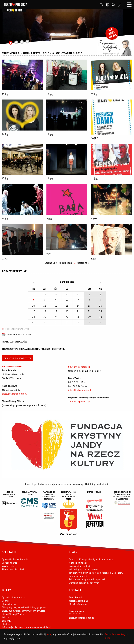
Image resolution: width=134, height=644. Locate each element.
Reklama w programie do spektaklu (88, 579)
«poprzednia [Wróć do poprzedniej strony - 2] (66, 263)
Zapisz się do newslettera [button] (17, 358)
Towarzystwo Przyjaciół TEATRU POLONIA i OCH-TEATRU (34, 349)
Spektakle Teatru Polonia (15, 559)
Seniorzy (6, 621)
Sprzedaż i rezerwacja (13, 597)
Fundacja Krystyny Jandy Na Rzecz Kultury (91, 559)
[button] (129, 4)
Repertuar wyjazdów (14, 342)
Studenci (7, 624)
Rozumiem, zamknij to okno (117, 636)
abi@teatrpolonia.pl (79, 402)
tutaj (49, 634)
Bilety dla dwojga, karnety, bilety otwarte (24, 611)
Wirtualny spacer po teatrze (84, 569)
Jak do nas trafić (12, 366)
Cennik (6, 601)
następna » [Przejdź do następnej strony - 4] (83, 263)
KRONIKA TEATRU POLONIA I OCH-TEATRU (47, 53)
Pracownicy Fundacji (80, 566)
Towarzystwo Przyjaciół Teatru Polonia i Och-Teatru (96, 573)
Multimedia (10, 53)
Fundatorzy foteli (78, 576)
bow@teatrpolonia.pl (80, 367)
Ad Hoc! (6, 617)
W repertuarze (9, 563)
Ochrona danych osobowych (84, 583)
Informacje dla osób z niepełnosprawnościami (26, 627)
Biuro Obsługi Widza (13, 614)
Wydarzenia (8, 566)
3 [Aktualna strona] (75, 263)
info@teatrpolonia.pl (80, 390)
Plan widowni (9, 604)
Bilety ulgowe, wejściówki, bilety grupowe (24, 607)
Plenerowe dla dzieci (13, 569)
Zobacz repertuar (14, 271)
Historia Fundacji (78, 563)
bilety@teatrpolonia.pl (14, 394)
